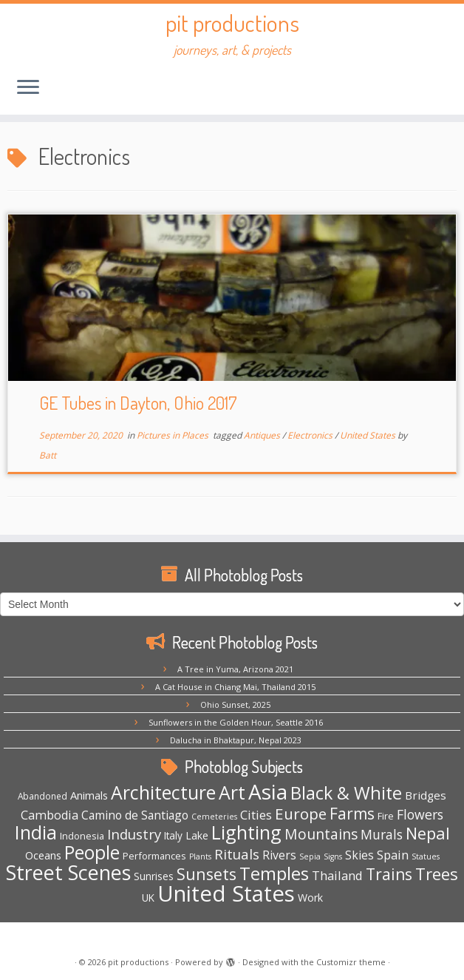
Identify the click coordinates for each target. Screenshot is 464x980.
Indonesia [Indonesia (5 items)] (82, 836)
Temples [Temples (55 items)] (274, 873)
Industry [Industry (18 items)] (134, 834)
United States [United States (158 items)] (226, 893)
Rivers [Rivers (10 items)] (279, 855)
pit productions (232, 23)
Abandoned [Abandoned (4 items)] (42, 796)
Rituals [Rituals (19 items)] (237, 854)
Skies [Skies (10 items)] (359, 855)
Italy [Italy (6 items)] (173, 835)
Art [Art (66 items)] (232, 792)
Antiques (263, 435)
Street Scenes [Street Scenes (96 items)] (68, 872)
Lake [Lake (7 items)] (197, 835)
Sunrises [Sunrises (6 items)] (154, 876)
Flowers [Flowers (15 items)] (420, 814)
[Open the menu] (28, 88)
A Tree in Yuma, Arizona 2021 (235, 669)
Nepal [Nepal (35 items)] (428, 833)
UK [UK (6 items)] (148, 898)
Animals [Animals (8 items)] (89, 795)
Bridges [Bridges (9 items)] (426, 795)
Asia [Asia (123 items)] (268, 791)
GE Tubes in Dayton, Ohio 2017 (138, 403)
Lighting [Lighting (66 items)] (246, 832)
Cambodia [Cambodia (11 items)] (50, 815)
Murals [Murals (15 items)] (382, 834)
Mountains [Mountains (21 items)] (321, 834)
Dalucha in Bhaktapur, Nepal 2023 (236, 740)
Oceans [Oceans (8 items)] (43, 855)
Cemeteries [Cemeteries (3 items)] (214, 817)
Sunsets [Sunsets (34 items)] (207, 874)
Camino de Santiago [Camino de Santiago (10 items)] (135, 815)
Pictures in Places (174, 435)
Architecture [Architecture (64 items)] (163, 793)
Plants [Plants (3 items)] (200, 856)
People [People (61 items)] (92, 852)
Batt (48, 455)
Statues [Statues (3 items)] (426, 856)
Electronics (311, 435)
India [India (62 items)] (36, 832)
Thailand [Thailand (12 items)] (337, 875)
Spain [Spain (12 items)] (393, 855)
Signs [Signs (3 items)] (333, 856)
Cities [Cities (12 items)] (256, 815)
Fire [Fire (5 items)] (386, 816)
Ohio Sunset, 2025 (235, 704)
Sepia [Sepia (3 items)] (310, 856)
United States (369, 435)
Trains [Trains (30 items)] (389, 874)
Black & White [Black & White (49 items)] (346, 793)
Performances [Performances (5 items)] (154, 856)
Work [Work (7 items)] (310, 898)
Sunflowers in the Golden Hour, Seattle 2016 (236, 722)
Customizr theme (351, 962)
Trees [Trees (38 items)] (437, 874)
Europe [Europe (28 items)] (301, 814)
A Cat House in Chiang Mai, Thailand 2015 (235, 687)
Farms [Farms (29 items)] (352, 814)
